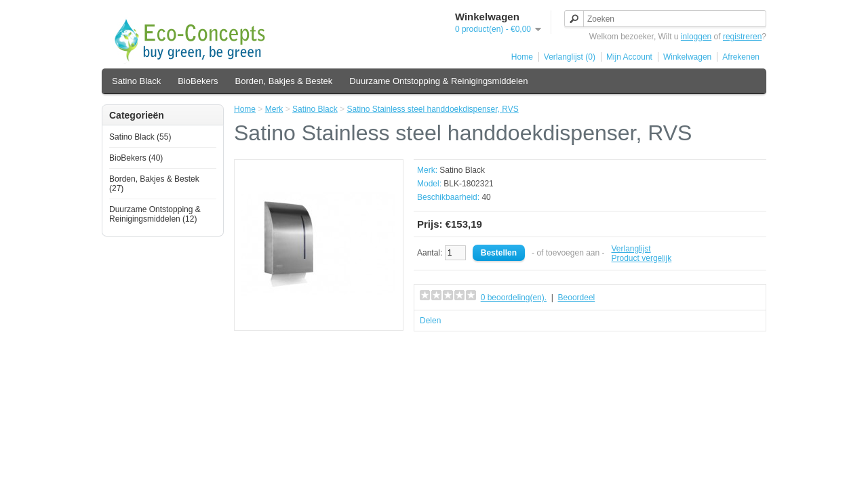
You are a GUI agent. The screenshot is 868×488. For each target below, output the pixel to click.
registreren (742, 37)
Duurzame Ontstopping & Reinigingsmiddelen (438, 81)
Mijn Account (629, 57)
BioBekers (198, 81)
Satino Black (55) (140, 137)
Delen (430, 321)
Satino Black (136, 81)
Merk (274, 109)
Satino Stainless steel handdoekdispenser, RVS (432, 109)
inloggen (696, 37)
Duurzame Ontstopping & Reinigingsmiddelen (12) (155, 214)
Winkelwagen (687, 57)
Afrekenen (741, 57)
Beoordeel (577, 298)
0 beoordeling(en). (514, 298)
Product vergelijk (642, 258)
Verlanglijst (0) (570, 57)
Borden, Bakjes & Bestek (284, 81)
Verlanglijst (631, 249)
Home (522, 57)
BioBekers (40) (136, 158)
